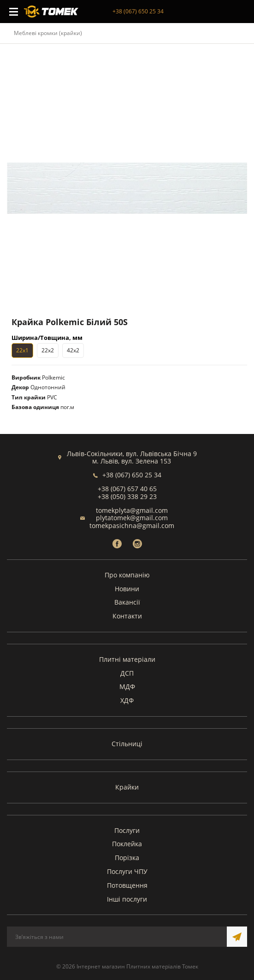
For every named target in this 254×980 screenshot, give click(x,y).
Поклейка (127, 844)
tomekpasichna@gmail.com (132, 526)
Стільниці (127, 744)
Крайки (127, 787)
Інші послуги (127, 899)
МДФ (127, 686)
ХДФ (127, 700)
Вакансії (127, 602)
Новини (127, 589)
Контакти (127, 616)
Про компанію (127, 575)
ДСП (127, 673)
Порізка (127, 858)
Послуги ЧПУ (127, 871)
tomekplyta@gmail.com (132, 510)
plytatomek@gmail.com (132, 518)
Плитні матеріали (127, 659)
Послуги (127, 830)
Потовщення (127, 885)
